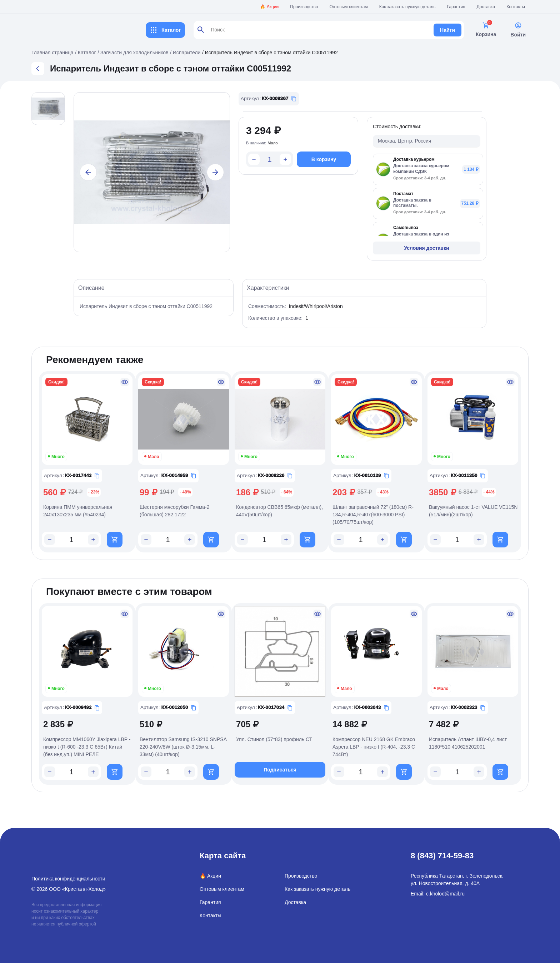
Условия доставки (426, 248)
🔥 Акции (269, 7)
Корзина (486, 29)
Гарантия (456, 7)
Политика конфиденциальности (68, 879)
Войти (518, 30)
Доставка (486, 7)
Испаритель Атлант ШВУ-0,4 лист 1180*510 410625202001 (468, 743)
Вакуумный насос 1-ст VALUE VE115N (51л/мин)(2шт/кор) (473, 511)
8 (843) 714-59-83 (442, 856)
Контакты (516, 7)
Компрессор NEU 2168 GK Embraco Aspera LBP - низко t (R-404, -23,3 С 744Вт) (374, 747)
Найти (447, 30)
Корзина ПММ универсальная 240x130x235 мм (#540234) (78, 511)
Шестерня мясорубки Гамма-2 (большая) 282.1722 (175, 511)
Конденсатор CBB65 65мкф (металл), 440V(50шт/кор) (279, 511)
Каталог (165, 30)
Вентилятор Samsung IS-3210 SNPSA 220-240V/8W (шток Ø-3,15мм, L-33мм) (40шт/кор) (183, 747)
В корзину (324, 159)
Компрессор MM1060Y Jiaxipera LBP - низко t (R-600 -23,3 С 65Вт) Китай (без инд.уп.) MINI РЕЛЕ (87, 747)
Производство (304, 7)
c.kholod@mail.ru (445, 894)
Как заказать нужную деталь (407, 7)
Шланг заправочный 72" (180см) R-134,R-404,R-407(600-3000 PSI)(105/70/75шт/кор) (373, 515)
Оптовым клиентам (349, 7)
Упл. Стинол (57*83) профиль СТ (274, 739)
